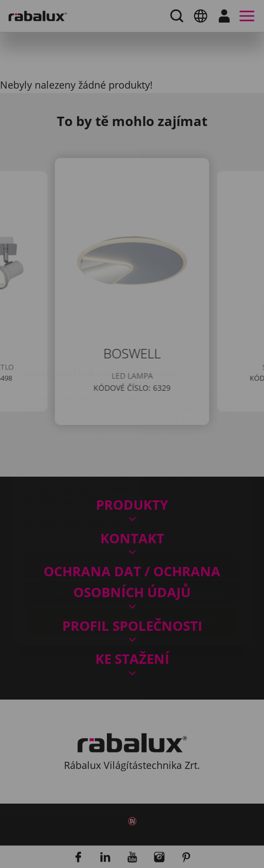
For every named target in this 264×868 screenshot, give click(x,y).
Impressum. (47, 470)
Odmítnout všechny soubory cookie (132, 528)
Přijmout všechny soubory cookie (132, 556)
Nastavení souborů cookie (132, 500)
